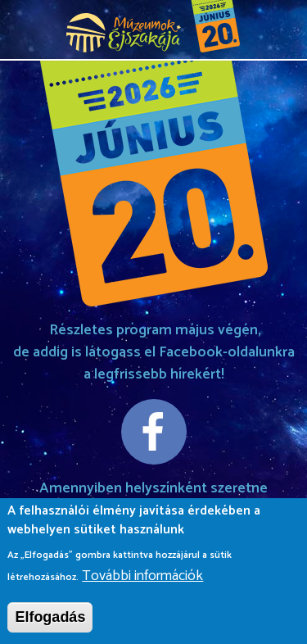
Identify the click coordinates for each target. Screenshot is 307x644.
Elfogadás (50, 620)
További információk (142, 580)
